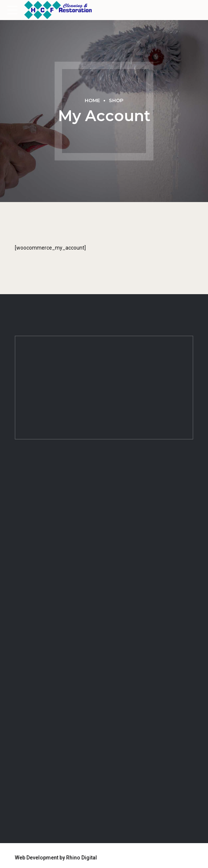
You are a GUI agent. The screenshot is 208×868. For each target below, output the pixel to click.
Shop (116, 100)
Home (92, 100)
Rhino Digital (82, 858)
